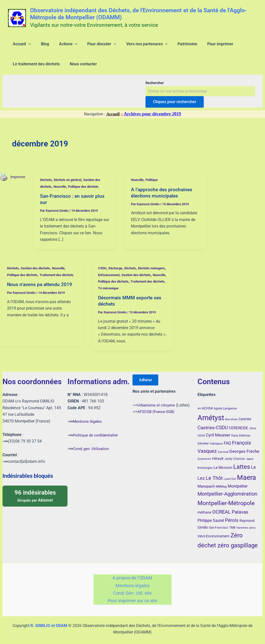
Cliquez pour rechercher (175, 110)
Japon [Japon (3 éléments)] (250, 454)
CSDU (102, 276)
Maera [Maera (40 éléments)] (246, 472)
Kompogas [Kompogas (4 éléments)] (205, 463)
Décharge (117, 276)
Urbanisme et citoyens (157, 400)
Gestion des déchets (38, 276)
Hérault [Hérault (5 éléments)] (218, 454)
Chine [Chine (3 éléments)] (253, 423)
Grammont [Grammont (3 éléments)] (204, 454)
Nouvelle (63, 194)
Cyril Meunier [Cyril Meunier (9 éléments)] (218, 430)
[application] (25, 46)
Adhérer (147, 375)
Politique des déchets (89, 194)
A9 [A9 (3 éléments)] (199, 404)
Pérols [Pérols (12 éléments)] (232, 515)
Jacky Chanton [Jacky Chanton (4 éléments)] (235, 454)
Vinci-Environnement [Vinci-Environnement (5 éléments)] (213, 531)
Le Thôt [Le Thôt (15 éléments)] (214, 473)
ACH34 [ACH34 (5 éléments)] (207, 403)
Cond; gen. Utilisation (92, 444)
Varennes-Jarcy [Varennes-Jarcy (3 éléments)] (246, 523)
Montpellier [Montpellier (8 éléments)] (238, 481)
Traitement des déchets (117, 296)
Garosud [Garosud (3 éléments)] (223, 447)
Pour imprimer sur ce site (132, 600)
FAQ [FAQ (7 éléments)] (227, 438)
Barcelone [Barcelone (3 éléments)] (231, 414)
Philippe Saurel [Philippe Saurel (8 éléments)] (211, 515)
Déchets (47, 188)
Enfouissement (128, 283)
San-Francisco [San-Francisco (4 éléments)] (219, 523)
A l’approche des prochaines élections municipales (163, 201)
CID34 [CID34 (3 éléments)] (201, 431)
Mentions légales (88, 416)
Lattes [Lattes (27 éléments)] (242, 462)
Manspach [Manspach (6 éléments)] (206, 481)
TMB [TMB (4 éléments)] (232, 523)
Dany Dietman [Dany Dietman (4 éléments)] (241, 431)
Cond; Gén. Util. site (132, 591)
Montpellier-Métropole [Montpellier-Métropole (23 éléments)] (226, 498)
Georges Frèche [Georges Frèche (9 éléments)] (244, 446)
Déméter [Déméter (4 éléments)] (203, 438)
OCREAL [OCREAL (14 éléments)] (221, 507)
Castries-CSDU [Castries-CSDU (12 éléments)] (213, 423)
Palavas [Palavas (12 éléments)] (240, 507)
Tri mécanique (149, 296)
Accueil (113, 122)
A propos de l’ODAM (132, 574)
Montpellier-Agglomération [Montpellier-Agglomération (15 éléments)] (227, 489)
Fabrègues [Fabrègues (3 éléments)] (216, 438)
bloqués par (35, 491)
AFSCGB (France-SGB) (157, 407)
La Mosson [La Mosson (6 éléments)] (223, 463)
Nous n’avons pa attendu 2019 (40, 299)
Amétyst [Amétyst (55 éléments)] (211, 412)
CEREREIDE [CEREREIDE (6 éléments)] (238, 423)
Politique (155, 188)
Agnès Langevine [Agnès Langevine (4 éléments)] (225, 403)
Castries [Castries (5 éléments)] (245, 414)
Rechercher (155, 91)
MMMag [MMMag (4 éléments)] (221, 482)
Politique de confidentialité (96, 430)
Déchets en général (71, 188)
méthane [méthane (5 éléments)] (204, 507)
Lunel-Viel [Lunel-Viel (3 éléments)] (230, 474)
